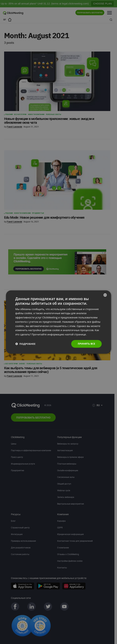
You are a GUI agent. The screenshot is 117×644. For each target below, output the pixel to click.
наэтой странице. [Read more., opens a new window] (76, 334)
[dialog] (58, 322)
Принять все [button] (87, 344)
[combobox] (105, 295)
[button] (25, 344)
